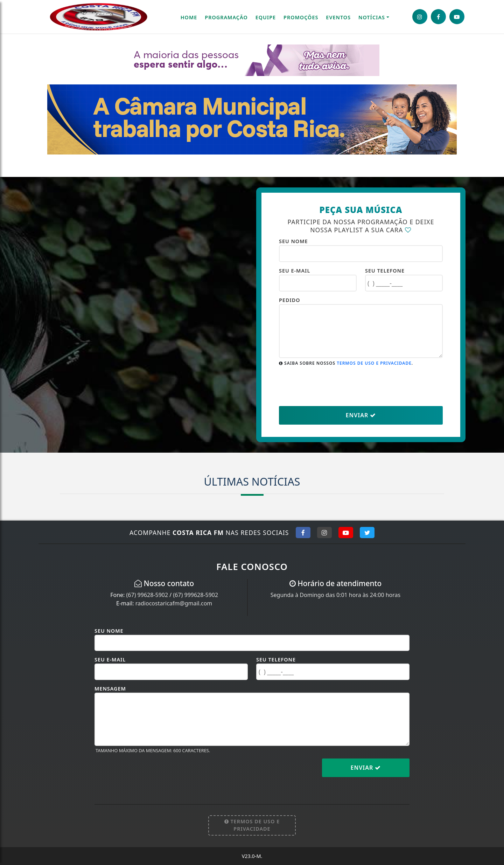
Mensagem (110, 689)
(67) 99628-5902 (147, 595)
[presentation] (332, 386)
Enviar (361, 415)
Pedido (290, 300)
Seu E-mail (295, 271)
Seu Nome (293, 241)
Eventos (338, 17)
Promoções (301, 17)
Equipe (266, 17)
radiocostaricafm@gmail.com (174, 603)
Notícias (372, 17)
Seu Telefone (385, 271)
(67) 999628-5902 (195, 595)
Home (189, 17)
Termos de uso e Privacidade (374, 363)
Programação (226, 17)
